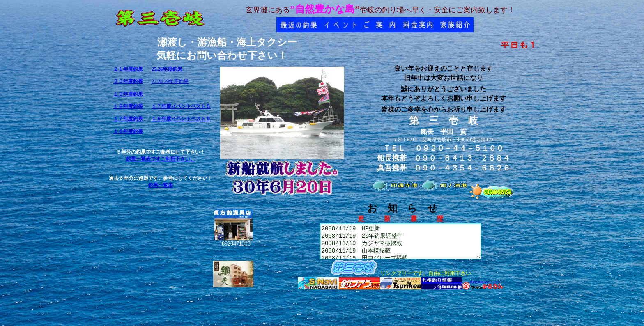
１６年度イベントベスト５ (181, 119)
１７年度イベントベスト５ (181, 106)
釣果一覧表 (161, 185)
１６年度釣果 (128, 131)
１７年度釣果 (128, 119)
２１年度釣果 (128, 69)
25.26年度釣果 (167, 69)
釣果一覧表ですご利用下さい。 (161, 159)
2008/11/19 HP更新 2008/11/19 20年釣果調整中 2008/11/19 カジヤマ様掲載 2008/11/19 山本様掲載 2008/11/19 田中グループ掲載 (400, 244)
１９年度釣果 (128, 94)
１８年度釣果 (128, 106)
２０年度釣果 (128, 81)
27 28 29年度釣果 (170, 81)
